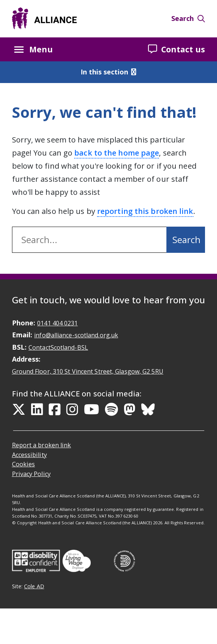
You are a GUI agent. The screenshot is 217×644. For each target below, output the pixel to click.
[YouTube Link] (92, 410)
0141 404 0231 (57, 323)
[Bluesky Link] (148, 410)
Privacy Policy (31, 474)
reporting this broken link (145, 211)
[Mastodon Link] (130, 410)
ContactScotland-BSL (58, 347)
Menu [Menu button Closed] (34, 49)
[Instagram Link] (72, 410)
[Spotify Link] (111, 410)
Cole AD (34, 586)
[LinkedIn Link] (37, 410)
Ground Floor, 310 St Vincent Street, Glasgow (88, 371)
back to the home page (117, 153)
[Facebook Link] (55, 410)
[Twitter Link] (19, 410)
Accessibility (29, 455)
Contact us (177, 49)
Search (188, 18)
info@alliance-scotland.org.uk (76, 335)
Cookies (24, 464)
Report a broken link (42, 445)
